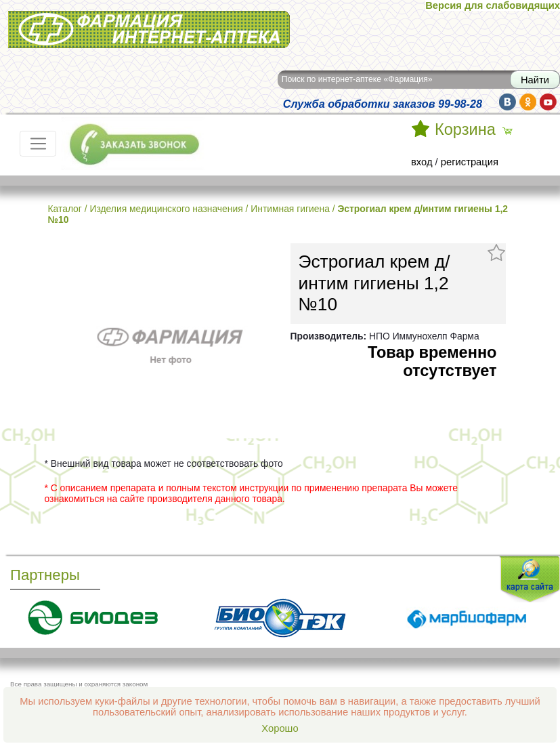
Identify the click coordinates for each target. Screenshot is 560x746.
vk (508, 102)
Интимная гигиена (290, 209)
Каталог (65, 209)
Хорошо (280, 728)
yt (548, 102)
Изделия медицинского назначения (166, 209)
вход (422, 162)
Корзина (465, 129)
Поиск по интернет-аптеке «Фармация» (357, 79)
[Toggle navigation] (38, 144)
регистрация (470, 162)
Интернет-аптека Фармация (149, 29)
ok (528, 102)
